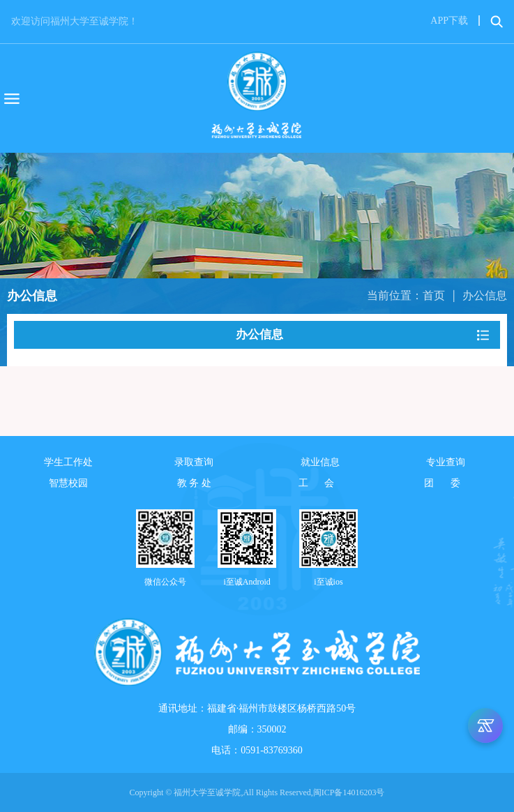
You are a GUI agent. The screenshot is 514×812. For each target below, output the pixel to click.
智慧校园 (68, 483)
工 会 (320, 483)
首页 (434, 295)
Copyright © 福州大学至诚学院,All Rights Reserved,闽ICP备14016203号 (257, 792)
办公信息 (485, 295)
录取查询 (194, 462)
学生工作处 (68, 462)
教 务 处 (194, 483)
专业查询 (446, 462)
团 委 (446, 483)
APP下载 (449, 21)
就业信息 (320, 462)
